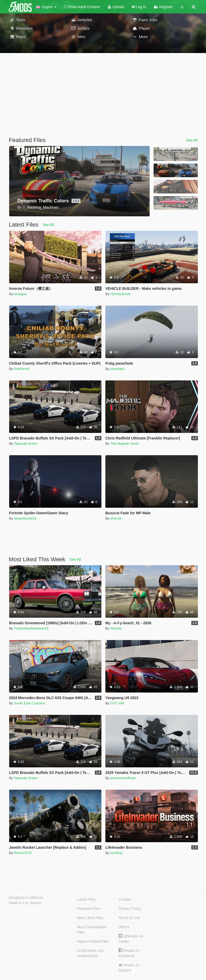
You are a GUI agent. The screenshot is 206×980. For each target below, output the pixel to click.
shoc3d (116, 518)
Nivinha (116, 628)
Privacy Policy (130, 909)
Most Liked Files (90, 918)
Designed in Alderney (26, 898)
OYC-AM (117, 703)
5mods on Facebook (129, 953)
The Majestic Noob (124, 444)
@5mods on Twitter (131, 939)
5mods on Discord (129, 968)
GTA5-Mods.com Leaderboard (91, 953)
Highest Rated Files (93, 941)
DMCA (124, 927)
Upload (116, 7)
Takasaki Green (26, 444)
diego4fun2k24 (25, 518)
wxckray (116, 853)
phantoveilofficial (123, 778)
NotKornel (21, 369)
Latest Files (86, 899)
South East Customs (29, 703)
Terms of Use (129, 918)
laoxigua (20, 294)
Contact (125, 899)
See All (192, 140)
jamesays (118, 369)
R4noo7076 (23, 853)
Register (163, 7)
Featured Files (89, 909)
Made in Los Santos (25, 903)
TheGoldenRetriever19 (31, 628)
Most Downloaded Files (92, 930)
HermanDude (120, 294)
